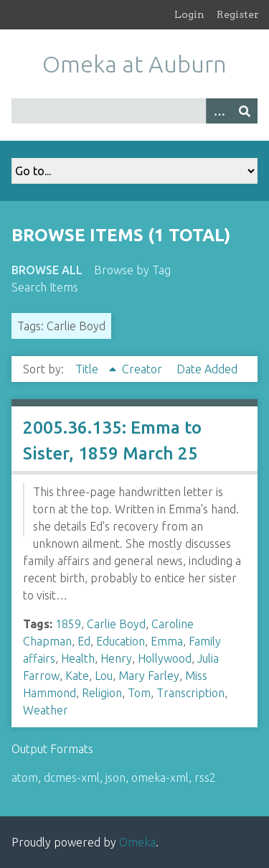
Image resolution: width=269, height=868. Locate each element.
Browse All (47, 270)
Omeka (137, 842)
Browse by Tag (132, 270)
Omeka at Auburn (134, 64)
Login (189, 14)
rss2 (205, 778)
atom (25, 778)
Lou (104, 676)
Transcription (190, 693)
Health (78, 658)
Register (238, 14)
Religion (102, 693)
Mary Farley (149, 676)
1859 (68, 624)
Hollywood (165, 658)
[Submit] (245, 111)
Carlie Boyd (116, 624)
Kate (77, 676)
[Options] (219, 111)
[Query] (134, 111)
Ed (84, 641)
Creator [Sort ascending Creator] (143, 369)
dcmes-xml (72, 778)
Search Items (45, 287)
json (115, 778)
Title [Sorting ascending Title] (88, 369)
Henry (116, 658)
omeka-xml (160, 778)
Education (121, 641)
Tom (139, 693)
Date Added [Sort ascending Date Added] (207, 369)
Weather (46, 710)
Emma (167, 641)
